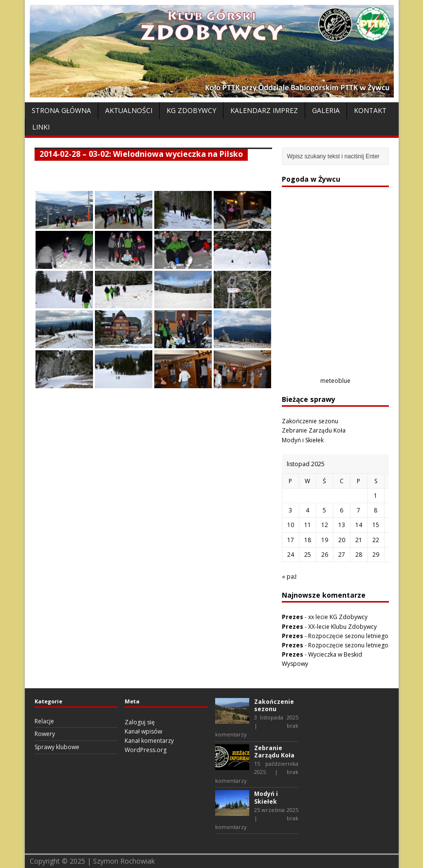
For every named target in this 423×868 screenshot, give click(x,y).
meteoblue (335, 381)
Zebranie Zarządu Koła (314, 430)
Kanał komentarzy (149, 741)
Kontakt (370, 110)
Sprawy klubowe (57, 747)
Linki (41, 127)
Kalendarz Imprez (264, 110)
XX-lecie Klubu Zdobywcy (342, 627)
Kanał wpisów (143, 731)
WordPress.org (146, 750)
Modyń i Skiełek (303, 440)
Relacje (44, 721)
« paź (289, 576)
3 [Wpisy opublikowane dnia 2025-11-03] (290, 510)
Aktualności (129, 110)
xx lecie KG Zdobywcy (338, 617)
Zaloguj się (140, 722)
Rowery (45, 734)
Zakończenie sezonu (310, 421)
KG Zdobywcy (191, 110)
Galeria (326, 110)
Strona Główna (61, 110)
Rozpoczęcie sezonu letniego (348, 636)
